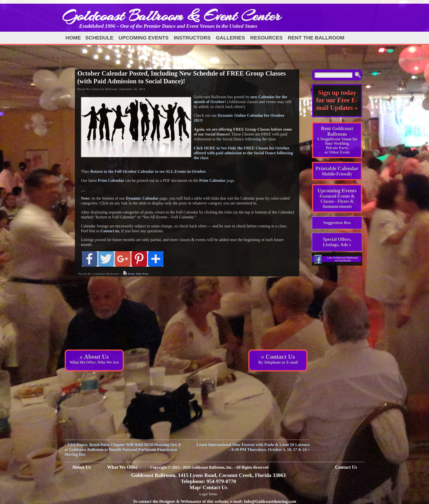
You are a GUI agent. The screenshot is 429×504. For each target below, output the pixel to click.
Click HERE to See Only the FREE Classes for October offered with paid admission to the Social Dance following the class (243, 153)
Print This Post (138, 274)
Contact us (110, 231)
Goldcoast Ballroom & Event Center (171, 16)
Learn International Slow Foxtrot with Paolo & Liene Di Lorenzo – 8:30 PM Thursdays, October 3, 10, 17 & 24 (253, 447)
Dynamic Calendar (142, 198)
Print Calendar (111, 180)
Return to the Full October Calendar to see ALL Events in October (148, 171)
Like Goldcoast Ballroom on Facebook (343, 259)
